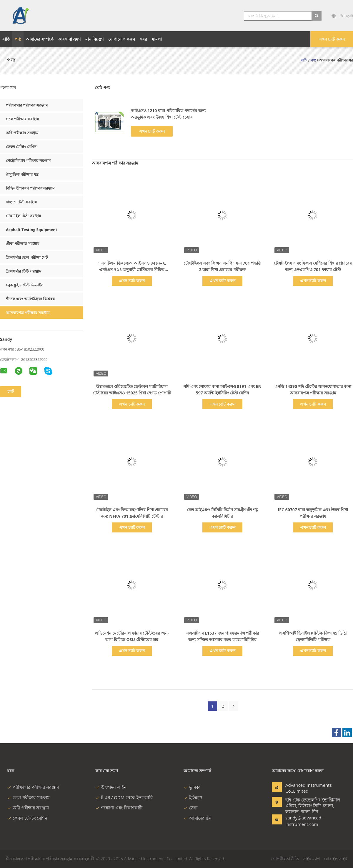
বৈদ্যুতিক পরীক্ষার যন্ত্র (22, 174)
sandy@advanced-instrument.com (304, 821)
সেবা (190, 808)
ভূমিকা (192, 787)
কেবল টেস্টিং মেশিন (21, 147)
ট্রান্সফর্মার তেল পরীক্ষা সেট (27, 257)
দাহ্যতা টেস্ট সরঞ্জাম (21, 202)
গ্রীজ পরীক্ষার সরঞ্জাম (23, 243)
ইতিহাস (193, 797)
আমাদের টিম (198, 818)
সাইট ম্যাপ (312, 859)
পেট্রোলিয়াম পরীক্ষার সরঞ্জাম (28, 160)
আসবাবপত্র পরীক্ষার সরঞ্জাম (28, 313)
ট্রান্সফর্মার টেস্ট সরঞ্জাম (24, 271)
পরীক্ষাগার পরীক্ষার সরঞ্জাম (27, 105)
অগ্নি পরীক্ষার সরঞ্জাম (22, 133)
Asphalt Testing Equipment (31, 230)
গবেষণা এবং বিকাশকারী (119, 808)
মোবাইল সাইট (335, 859)
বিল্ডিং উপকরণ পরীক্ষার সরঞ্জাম (30, 188)
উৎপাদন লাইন (111, 787)
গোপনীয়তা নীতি (285, 859)
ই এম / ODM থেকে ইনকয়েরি (124, 797)
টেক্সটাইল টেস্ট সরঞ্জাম (23, 216)
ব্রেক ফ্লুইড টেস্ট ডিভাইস (25, 285)
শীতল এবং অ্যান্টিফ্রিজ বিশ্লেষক (30, 299)
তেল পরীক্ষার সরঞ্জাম (22, 119)
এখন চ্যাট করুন (332, 39)
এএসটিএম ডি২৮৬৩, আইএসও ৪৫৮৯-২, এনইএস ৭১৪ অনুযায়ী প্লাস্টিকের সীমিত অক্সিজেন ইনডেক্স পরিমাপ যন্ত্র (132, 269)
